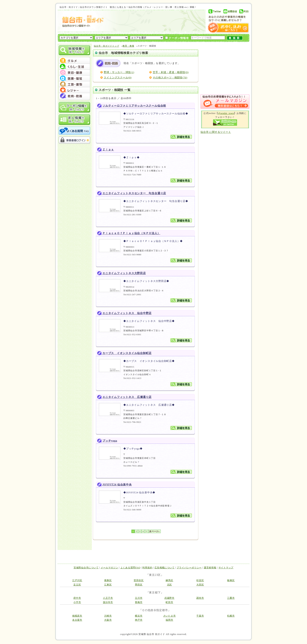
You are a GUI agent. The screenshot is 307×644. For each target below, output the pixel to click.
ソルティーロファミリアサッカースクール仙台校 (134, 106)
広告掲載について (164, 568)
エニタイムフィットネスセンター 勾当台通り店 (134, 193)
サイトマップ (226, 568)
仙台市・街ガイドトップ (107, 46)
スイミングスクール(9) (118, 77)
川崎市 (108, 616)
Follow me (225, 123)
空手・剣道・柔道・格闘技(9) (171, 72)
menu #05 (74, 84)
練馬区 (169, 580)
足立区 (77, 585)
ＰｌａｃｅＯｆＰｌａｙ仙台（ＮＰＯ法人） (131, 233)
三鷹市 (231, 598)
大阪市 (108, 620)
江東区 (108, 585)
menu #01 (74, 61)
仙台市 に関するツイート (216, 132)
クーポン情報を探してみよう (74, 107)
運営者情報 (210, 568)
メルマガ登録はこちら (225, 102)
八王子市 (108, 598)
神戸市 (139, 620)
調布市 (200, 598)
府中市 (77, 598)
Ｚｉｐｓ (108, 150)
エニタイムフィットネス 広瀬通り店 (127, 397)
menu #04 (74, 78)
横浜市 (139, 616)
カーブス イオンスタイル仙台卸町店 (127, 353)
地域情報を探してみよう (74, 50)
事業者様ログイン (74, 140)
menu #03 (74, 72)
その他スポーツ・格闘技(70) (170, 77)
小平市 (77, 602)
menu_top (74, 58)
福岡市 (169, 620)
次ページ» (154, 531)
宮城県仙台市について (86, 568)
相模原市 (77, 616)
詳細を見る (181, 137)
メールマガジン (109, 568)
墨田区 (139, 585)
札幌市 (231, 616)
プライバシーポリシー (189, 568)
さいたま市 (170, 616)
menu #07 (74, 96)
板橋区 (231, 580)
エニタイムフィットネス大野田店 (124, 273)
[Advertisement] (154, 21)
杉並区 (200, 580)
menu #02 (74, 67)
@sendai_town (226, 113)
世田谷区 (139, 580)
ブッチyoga (110, 441)
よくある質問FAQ (130, 568)
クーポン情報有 (177, 38)
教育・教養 (128, 46)
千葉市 (200, 616)
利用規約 (147, 568)
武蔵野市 (169, 598)
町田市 (169, 602)
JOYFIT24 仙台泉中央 (117, 485)
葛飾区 (108, 580)
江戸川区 (77, 580)
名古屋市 (77, 620)
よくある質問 (74, 131)
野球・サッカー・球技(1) (119, 72)
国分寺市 (108, 602)
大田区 (200, 585)
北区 (170, 585)
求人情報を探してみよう (74, 120)
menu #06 (74, 90)
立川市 (139, 598)
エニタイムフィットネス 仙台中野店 (127, 313)
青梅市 (139, 602)
